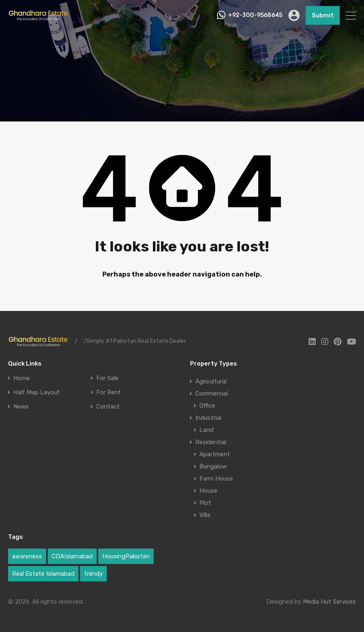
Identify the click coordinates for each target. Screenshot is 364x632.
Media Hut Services (329, 602)
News (21, 407)
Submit (323, 15)
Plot (205, 503)
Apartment (215, 454)
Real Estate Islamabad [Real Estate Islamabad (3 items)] (43, 574)
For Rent (109, 393)
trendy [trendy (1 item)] (93, 574)
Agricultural (211, 381)
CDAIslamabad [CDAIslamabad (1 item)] (72, 556)
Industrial (208, 418)
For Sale (107, 378)
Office (207, 406)
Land (206, 430)
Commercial (212, 394)
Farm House (216, 479)
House (208, 491)
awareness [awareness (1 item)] (27, 556)
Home (22, 378)
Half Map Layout (37, 393)
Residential (211, 442)
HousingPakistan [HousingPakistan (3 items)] (126, 556)
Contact (108, 407)
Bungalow (213, 466)
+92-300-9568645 (255, 15)
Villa (205, 515)
